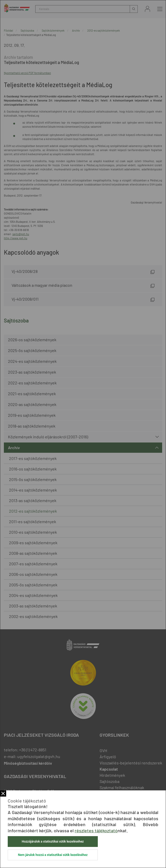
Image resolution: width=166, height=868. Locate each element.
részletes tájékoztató (96, 830)
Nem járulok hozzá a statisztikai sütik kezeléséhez (53, 855)
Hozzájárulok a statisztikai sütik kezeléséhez (53, 842)
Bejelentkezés (147, 9)
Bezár (3, 793)
